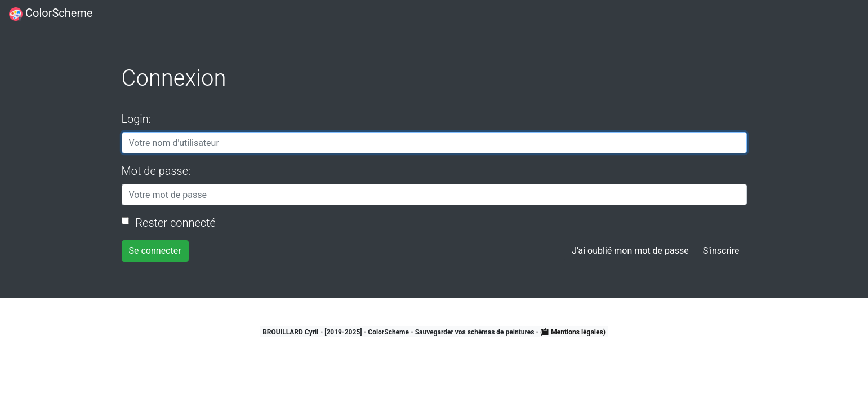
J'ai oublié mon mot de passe (630, 251)
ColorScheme (51, 14)
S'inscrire (721, 251)
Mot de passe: (156, 171)
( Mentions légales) (573, 332)
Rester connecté (174, 223)
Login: (137, 119)
